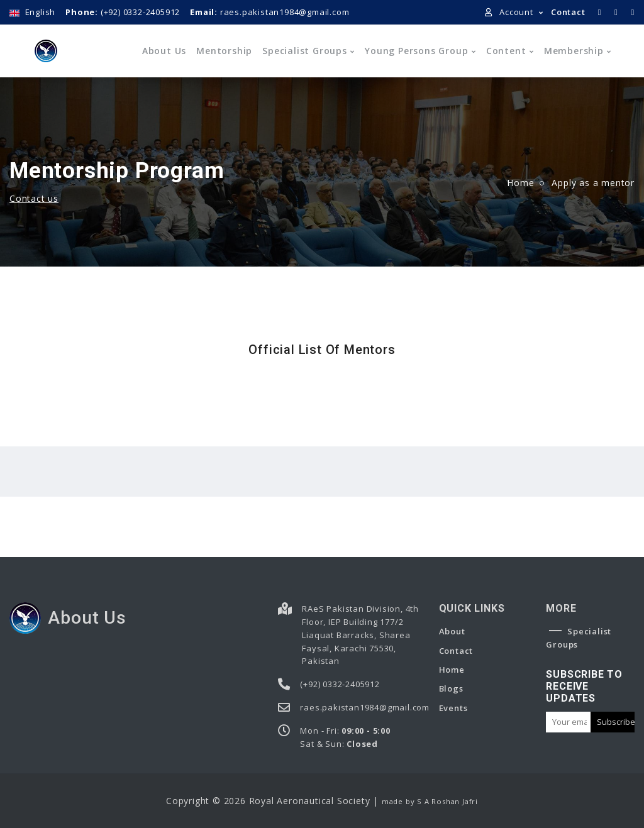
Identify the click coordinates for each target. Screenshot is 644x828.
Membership (574, 51)
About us (164, 51)
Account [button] (510, 12)
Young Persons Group (416, 51)
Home (520, 183)
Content (506, 51)
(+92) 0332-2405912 (123, 12)
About (452, 631)
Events (453, 708)
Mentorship (224, 51)
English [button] (32, 12)
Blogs (451, 688)
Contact (568, 12)
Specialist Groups (305, 51)
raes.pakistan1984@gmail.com (269, 12)
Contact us (34, 198)
